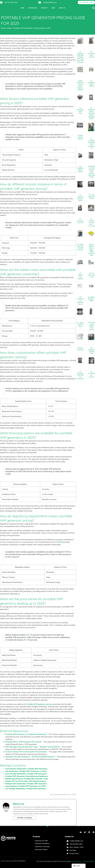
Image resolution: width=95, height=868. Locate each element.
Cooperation (33, 8)
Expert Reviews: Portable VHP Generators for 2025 (26, 786)
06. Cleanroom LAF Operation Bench (81, 301)
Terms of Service (89, 861)
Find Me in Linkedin (25, 818)
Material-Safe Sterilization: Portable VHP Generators (26, 784)
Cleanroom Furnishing (42, 847)
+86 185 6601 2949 (11, 2)
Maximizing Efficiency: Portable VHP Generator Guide (27, 779)
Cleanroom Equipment (42, 844)
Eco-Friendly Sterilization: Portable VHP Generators (26, 789)
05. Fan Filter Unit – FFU (91, 275)
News (53, 8)
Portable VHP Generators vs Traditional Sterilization (26, 734)
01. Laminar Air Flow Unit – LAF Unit (91, 222)
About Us (62, 8)
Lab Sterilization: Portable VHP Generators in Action (26, 771)
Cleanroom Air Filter (41, 841)
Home (22, 8)
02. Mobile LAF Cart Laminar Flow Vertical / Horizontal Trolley (92, 172)
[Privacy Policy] (68, 854)
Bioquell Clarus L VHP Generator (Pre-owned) (23, 742)
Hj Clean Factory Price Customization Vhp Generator (26, 752)
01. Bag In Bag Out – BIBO (92, 299)
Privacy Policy (74, 854)
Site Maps (73, 850)
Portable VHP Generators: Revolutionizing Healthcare (26, 776)
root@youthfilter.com (50, 2)
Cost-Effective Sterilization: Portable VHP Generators (26, 769)
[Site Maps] (68, 850)
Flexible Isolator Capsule (80, 137)
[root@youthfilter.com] (40, 2)
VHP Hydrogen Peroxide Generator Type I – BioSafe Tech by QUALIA (32, 747)
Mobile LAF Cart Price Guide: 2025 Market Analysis (26, 781)
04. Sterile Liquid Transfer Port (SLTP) (92, 326)
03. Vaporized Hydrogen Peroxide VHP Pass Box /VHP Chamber (80, 57)
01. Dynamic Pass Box (80, 221)
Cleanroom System (41, 850)
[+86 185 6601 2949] (1, 2)
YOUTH (59, 542)
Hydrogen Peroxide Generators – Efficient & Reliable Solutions (30, 757)
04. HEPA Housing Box (80, 325)
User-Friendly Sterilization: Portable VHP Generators (26, 774)
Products (44, 8)
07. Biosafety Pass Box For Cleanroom (81, 375)
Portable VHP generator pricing (39, 704)
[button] (93, 8)
